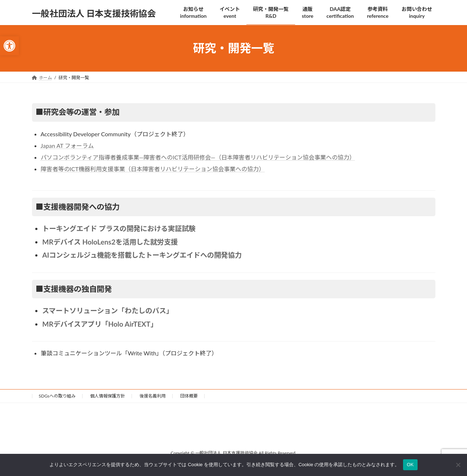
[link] (9, 46)
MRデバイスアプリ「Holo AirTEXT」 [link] (100, 324)
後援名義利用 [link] (153, 396)
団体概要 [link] (189, 396)
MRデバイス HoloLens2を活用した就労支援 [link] (110, 242)
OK (410, 465)
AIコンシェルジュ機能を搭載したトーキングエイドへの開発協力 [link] (142, 255)
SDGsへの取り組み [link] (57, 396)
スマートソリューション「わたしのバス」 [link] (108, 310)
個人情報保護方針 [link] (108, 396)
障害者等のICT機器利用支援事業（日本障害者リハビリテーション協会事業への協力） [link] (153, 169)
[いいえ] (458, 465)
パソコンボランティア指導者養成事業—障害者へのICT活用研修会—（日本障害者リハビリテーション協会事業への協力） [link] (198, 157)
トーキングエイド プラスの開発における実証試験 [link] (119, 228)
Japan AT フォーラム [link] (67, 146)
